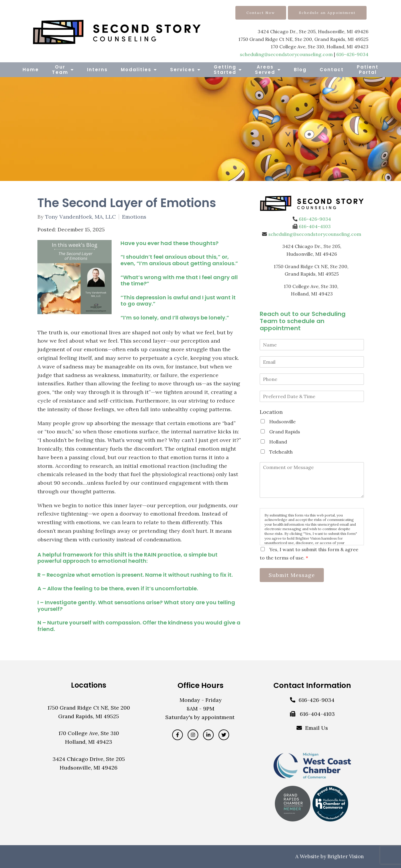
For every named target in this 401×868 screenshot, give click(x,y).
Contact (332, 70)
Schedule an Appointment (327, 13)
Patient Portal (368, 70)
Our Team (60, 70)
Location (271, 412)
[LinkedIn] (208, 735)
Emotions (134, 217)
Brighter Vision (346, 856)
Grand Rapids (285, 432)
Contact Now (261, 13)
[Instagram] (193, 735)
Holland (278, 442)
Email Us (317, 728)
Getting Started (225, 70)
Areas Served (265, 70)
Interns (97, 70)
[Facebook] (177, 735)
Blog (300, 70)
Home (31, 70)
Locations (89, 685)
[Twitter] (224, 735)
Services (183, 70)
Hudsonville (282, 422)
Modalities (136, 70)
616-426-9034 (352, 54)
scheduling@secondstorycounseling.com (286, 54)
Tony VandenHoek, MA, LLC (80, 217)
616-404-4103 (315, 226)
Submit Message (294, 576)
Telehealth (281, 452)
